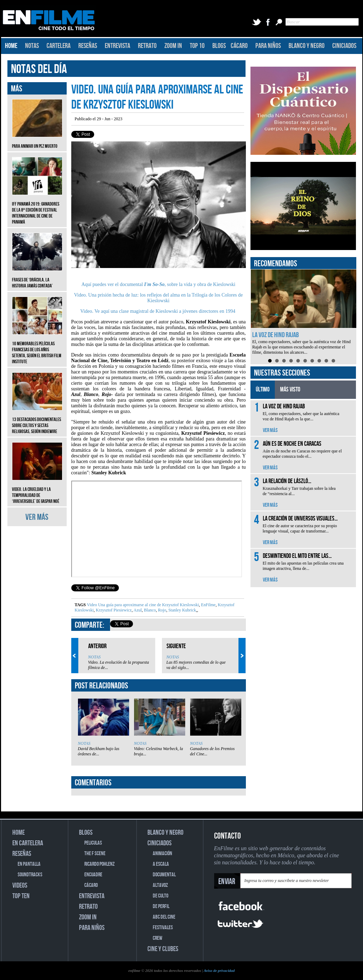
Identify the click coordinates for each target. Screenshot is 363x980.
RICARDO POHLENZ (99, 864)
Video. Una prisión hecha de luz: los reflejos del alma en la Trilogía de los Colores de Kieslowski (159, 298)
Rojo (162, 610)
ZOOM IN (173, 46)
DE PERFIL (161, 906)
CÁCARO (239, 46)
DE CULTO (161, 896)
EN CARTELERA (28, 843)
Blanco (149, 610)
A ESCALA (161, 864)
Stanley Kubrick (181, 610)
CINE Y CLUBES (163, 949)
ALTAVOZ (160, 885)
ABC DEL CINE (164, 917)
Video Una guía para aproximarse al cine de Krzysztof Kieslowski (143, 605)
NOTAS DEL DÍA (39, 69)
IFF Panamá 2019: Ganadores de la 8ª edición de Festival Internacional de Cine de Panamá (37, 208)
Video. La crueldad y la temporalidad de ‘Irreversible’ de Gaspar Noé (37, 490)
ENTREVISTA (117, 46)
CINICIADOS (344, 46)
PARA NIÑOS (268, 46)
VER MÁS (37, 517)
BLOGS (219, 46)
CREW (158, 938)
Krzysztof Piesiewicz (113, 610)
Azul (137, 610)
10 (333, 361)
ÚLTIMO (263, 389)
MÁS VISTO (290, 389)
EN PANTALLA (29, 864)
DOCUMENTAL (164, 875)
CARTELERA (59, 46)
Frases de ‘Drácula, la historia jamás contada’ (37, 278)
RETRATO (147, 46)
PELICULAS (93, 843)
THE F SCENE (95, 854)
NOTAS (32, 46)
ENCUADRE (93, 875)
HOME (11, 46)
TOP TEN (21, 896)
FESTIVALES (163, 928)
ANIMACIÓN (162, 854)
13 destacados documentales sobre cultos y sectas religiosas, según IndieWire (37, 420)
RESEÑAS (88, 46)
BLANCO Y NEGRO (307, 46)
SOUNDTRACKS (30, 875)
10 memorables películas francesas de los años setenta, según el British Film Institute (37, 347)
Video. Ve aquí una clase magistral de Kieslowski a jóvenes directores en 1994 (158, 311)
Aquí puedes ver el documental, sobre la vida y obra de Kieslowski (158, 284)
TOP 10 (197, 46)
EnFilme (208, 605)
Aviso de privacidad (219, 970)
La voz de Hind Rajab (276, 335)
